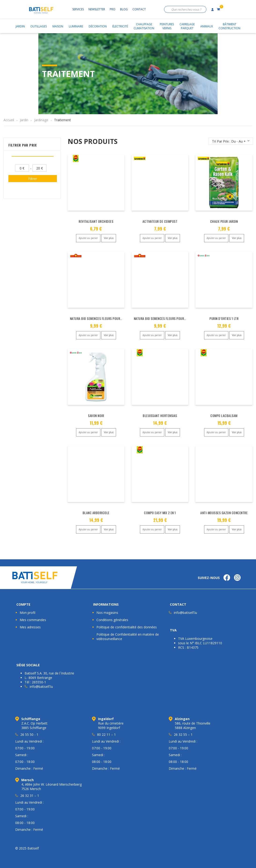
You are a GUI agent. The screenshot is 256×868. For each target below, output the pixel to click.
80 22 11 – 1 (106, 734)
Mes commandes (33, 620)
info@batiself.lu (185, 613)
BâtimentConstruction (229, 26)
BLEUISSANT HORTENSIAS (160, 416)
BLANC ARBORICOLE (96, 513)
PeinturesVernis (167, 26)
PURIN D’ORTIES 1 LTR (224, 318)
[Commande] (231, 141)
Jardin (20, 26)
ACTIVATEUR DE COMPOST (160, 221)
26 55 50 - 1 (29, 734)
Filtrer (33, 179)
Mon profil (27, 613)
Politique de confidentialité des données (127, 627)
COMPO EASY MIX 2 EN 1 (160, 513)
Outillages (39, 26)
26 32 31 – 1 (30, 796)
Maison (58, 26)
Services (78, 9)
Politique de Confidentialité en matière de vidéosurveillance (128, 637)
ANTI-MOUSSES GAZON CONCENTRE (224, 513)
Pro (113, 9)
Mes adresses (30, 627)
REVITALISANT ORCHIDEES (96, 221)
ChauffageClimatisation (144, 26)
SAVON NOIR (96, 416)
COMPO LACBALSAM (224, 416)
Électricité (120, 26)
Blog (124, 9)
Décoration (98, 26)
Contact (139, 9)
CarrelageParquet (187, 26)
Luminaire (76, 26)
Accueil (9, 120)
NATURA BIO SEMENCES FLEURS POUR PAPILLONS (103, 318)
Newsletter (97, 9)
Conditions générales (112, 620)
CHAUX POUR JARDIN (224, 221)
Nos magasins (107, 613)
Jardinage (41, 120)
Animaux (207, 26)
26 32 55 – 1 (183, 734)
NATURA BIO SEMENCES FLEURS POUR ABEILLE (165, 318)
